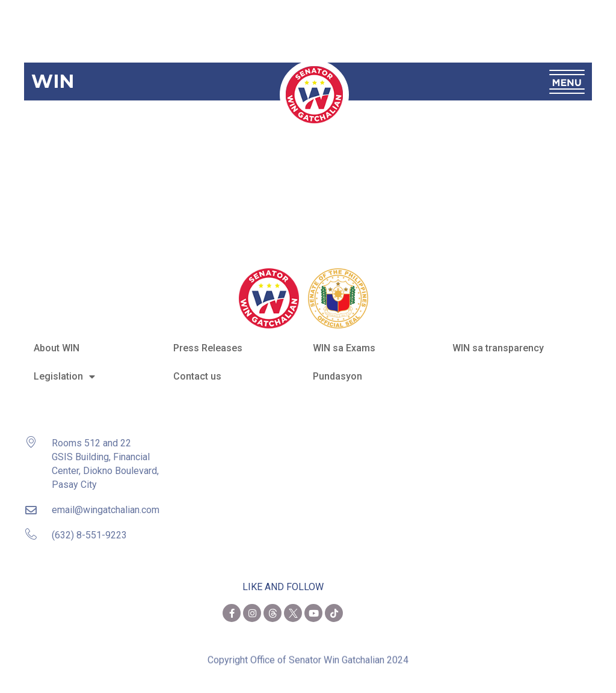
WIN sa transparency (498, 348)
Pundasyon (337, 376)
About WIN (57, 348)
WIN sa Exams (344, 348)
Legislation (64, 377)
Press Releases (208, 348)
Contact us (197, 376)
